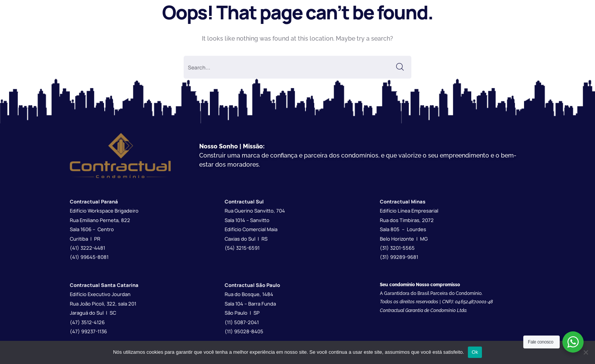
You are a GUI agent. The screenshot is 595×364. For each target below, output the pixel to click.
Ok (475, 352)
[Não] (586, 352)
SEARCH (400, 67)
